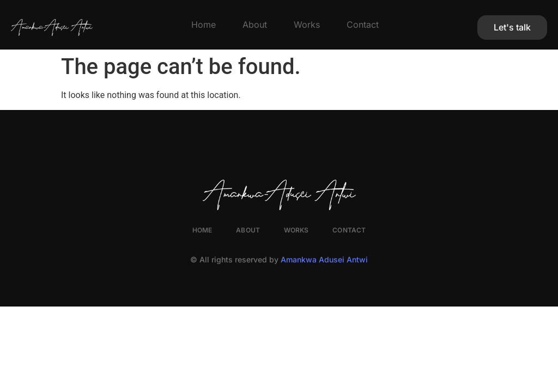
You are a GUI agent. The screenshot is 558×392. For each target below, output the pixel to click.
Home (204, 24)
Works (307, 24)
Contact (363, 24)
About (255, 24)
